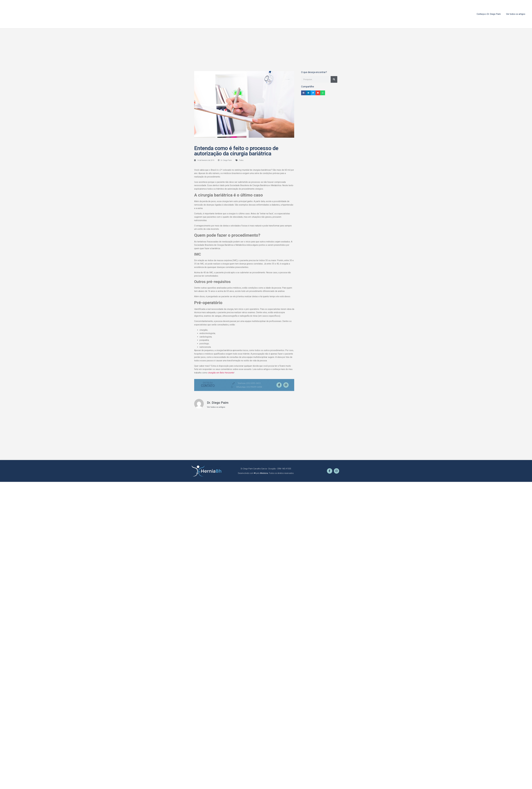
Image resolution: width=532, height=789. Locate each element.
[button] (304, 93)
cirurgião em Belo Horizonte (221, 373)
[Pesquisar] (334, 79)
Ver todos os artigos (516, 14)
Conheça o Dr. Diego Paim (489, 14)
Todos (241, 160)
